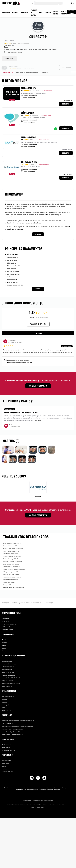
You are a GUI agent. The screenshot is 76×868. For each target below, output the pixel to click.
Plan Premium (5, 758)
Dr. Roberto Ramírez (7, 624)
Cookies (32, 799)
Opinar (6, 47)
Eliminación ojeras (13, 266)
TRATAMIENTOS (6, 13)
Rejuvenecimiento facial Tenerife (11, 678)
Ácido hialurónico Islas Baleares (12, 538)
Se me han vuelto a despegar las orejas (12, 723)
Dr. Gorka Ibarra (6, 613)
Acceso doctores (6, 755)
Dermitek (38, 491)
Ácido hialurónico (13, 252)
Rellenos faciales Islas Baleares (12, 571)
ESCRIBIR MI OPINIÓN (71, 12)
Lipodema (4, 694)
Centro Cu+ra (5, 616)
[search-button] (60, 3)
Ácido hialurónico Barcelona (9, 658)
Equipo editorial (6, 742)
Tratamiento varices (14, 271)
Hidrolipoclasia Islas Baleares (11, 569)
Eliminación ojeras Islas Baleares (12, 551)
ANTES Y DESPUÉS (56, 13)
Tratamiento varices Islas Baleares (13, 556)
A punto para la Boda (7, 718)
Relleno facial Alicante (8, 667)
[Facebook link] (38, 773)
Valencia (4, 640)
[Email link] (44, 772)
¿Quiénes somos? (6, 739)
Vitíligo (3, 702)
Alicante (4, 645)
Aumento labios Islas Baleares (11, 540)
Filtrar (38, 328)
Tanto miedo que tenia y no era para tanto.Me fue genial (17, 721)
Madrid (4, 634)
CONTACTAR (9, 59)
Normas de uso (24, 799)
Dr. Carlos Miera (29, 156)
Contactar (66, 98)
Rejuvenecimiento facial (15, 280)
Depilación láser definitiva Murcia (11, 672)
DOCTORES (15, 13)
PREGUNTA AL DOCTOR (34, 13)
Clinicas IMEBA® (29, 132)
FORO (41, 13)
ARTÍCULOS (48, 13)
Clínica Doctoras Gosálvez (9, 618)
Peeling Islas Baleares (9, 577)
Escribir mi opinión (38, 318)
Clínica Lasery (28, 107)
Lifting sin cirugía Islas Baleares (12, 566)
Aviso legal (52, 799)
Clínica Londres (28, 83)
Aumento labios (12, 255)
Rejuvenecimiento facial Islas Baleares (14, 564)
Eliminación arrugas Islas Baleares (13, 553)
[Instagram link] (32, 773)
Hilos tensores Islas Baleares (11, 548)
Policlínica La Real (7, 621)
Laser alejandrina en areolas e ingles (20, 357)
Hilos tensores (12, 263)
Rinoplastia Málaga (7, 664)
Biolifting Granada (7, 681)
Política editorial (62, 799)
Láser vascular (12, 274)
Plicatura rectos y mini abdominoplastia (13, 729)
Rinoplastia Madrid (7, 656)
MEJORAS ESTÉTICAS (64, 13)
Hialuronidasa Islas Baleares (11, 545)
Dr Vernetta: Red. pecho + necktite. (11, 726)
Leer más (38, 415)
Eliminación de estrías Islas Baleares (13, 543)
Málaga (4, 643)
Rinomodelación (12, 277)
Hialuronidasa (12, 257)
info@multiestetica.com (46, 795)
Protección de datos (13, 799)
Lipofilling (4, 696)
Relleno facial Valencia (8, 661)
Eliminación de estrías (14, 260)
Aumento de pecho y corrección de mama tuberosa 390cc (18, 715)
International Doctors (7, 766)
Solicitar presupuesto (38, 380)
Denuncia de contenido (8, 745)
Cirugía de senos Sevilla (8, 670)
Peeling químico (6, 705)
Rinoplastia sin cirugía (8, 691)
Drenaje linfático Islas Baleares (12, 579)
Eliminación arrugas (14, 269)
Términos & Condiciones (37, 802)
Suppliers (4, 763)
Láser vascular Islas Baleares (11, 558)
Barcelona (4, 637)
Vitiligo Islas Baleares (7, 675)
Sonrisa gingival (6, 699)
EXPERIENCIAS (25, 13)
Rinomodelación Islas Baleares (12, 561)
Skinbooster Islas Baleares (10, 574)
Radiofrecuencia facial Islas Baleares (13, 582)
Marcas (4, 761)
